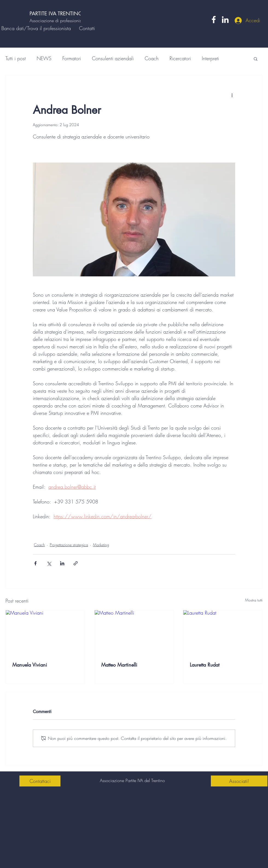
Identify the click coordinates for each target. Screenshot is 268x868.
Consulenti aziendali (113, 58)
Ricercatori (180, 58)
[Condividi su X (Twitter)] (49, 563)
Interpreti (210, 58)
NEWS (44, 58)
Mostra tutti (254, 600)
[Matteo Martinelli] (134, 632)
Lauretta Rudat (205, 665)
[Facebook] (214, 20)
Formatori (72, 58)
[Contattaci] (40, 781)
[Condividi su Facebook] (35, 563)
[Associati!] (239, 781)
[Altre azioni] (232, 95)
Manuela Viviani (30, 665)
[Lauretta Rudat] (223, 632)
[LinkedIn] (225, 20)
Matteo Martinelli (119, 665)
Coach (152, 58)
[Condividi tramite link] (76, 563)
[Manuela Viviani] (45, 632)
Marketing (101, 545)
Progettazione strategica (69, 545)
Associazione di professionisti (56, 21)
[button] (256, 59)
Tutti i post (16, 58)
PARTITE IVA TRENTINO (57, 14)
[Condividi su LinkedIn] (62, 563)
